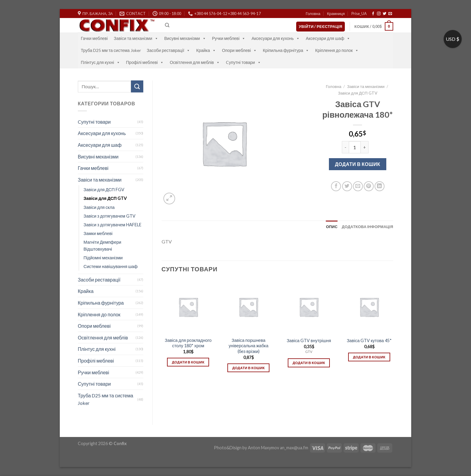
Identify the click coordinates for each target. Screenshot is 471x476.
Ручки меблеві (229, 38)
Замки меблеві (98, 233)
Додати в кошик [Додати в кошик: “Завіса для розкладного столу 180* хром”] (188, 362)
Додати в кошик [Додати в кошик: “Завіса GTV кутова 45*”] (369, 357)
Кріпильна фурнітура (286, 50)
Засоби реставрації (169, 50)
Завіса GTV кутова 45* (369, 340)
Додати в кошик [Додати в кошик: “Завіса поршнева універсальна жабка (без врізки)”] (248, 368)
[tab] (332, 227)
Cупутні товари (243, 62)
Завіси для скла (99, 207)
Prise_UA (359, 14)
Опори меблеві (239, 50)
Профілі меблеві (145, 62)
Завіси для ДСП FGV (104, 190)
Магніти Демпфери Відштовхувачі (102, 246)
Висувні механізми (185, 38)
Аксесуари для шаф (328, 38)
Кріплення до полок (337, 50)
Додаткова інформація (368, 227)
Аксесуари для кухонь (276, 38)
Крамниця (336, 14)
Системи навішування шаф (111, 266)
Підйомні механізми (103, 258)
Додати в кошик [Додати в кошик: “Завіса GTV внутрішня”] (309, 363)
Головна (313, 14)
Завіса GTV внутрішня (309, 340)
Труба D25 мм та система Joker (111, 50)
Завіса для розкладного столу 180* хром (188, 343)
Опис (332, 227)
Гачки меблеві (94, 38)
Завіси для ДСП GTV (105, 198)
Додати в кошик (358, 164)
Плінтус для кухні (100, 62)
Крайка (206, 50)
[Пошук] (167, 25)
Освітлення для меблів (195, 62)
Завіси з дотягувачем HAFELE (112, 225)
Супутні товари (94, 384)
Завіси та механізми (136, 38)
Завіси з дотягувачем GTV (109, 216)
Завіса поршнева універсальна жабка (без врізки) (248, 346)
